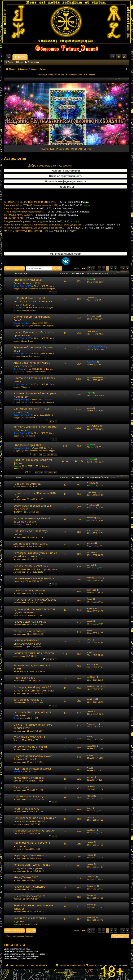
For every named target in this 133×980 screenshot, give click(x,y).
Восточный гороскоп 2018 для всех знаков (33, 507)
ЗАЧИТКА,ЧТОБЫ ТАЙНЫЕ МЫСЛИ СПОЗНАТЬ (30, 211)
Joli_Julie (17, 824)
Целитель (91, 331)
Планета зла (21, 787)
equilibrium (91, 677)
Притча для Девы (24, 678)
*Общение (26, 387)
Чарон (90, 393)
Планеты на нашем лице (29, 590)
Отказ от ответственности (66, 176)
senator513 (92, 590)
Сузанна (90, 297)
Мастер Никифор (22, 323)
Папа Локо (18, 369)
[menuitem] (113, 57)
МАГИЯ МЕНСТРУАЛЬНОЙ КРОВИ (23, 240)
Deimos (17, 740)
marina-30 (91, 664)
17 (45, 454)
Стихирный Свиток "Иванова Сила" (32, 318)
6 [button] (104, 268)
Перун (16, 718)
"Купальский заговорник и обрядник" (67, 149)
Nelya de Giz (19, 615)
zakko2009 (91, 746)
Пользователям (28, 418)
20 (56, 454)
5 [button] (100, 268)
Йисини (90, 842)
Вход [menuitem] (119, 58)
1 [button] (93, 268)
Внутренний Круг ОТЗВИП (30, 445)
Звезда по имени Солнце (29, 631)
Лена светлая (93, 316)
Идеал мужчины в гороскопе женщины (32, 844)
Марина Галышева (95, 377)
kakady (90, 621)
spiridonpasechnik (94, 578)
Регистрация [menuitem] (125, 58)
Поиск (11, 62)
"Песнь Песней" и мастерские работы (24, 221)
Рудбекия (91, 552)
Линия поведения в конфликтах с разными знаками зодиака (35, 819)
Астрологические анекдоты (31, 747)
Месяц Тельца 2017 (26, 877)
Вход (21, 62)
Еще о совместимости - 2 (29, 896)
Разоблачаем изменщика (30, 887)
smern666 (18, 647)
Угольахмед (19, 547)
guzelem (90, 777)
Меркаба (91, 543)
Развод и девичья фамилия (31, 622)
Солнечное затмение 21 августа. (34, 653)
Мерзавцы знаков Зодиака (30, 855)
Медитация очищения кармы (32, 768)
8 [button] (112, 268)
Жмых (89, 652)
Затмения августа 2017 (28, 700)
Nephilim (17, 525)
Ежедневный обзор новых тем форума (25, 231)
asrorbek (90, 565)
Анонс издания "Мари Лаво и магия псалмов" (32, 364)
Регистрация (33, 62)
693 (50, 472)
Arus (15, 656)
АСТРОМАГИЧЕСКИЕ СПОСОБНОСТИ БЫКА (27, 642)
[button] (83, 268)
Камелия (17, 834)
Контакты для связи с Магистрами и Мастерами (35, 428)
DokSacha (91, 877)
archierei (91, 459)
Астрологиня (19, 499)
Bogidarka (91, 483)
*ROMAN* (18, 512)
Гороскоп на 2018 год (27, 484)
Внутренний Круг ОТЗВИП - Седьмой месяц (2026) (31, 215)
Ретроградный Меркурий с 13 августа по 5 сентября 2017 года (34, 689)
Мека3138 (91, 699)
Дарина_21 (92, 886)
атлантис (91, 608)
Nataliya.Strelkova (94, 686)
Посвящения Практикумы (25, 310)
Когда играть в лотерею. (29, 778)
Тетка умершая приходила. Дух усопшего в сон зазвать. (34, 237)
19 (52, 454)
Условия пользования (66, 171)
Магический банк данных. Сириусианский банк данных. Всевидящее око (43, 234)
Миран (90, 279)
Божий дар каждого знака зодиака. (30, 920)
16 (41, 454)
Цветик (90, 711)
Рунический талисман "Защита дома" (33, 349)
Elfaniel (17, 771)
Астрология (15, 158)
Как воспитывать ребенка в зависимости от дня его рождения (35, 567)
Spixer (89, 640)
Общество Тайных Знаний (27, 57)
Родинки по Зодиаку (26, 808)
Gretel (89, 808)
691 (41, 472)
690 (37, 472)
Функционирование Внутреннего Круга (38, 289)
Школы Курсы (27, 341)
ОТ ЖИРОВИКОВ (13, 227)
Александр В (92, 492)
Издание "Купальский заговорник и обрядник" (35, 395)
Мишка (90, 408)
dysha (16, 487)
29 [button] (123, 268)
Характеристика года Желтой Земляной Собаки (32, 520)
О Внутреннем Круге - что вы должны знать (32, 410)
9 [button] (116, 268)
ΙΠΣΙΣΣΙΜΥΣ (19, 308)
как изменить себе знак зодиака (34, 578)
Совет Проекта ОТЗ (23, 286)
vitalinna (90, 796)
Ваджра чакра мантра (16, 218)
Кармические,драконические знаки (32, 667)
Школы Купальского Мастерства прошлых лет (34, 334)
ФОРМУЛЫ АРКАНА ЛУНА (18, 224)
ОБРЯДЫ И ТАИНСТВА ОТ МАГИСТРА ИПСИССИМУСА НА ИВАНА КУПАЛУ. (33, 301)
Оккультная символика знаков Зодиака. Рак (33, 726)
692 (46, 472)
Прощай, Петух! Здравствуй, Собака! (31, 532)
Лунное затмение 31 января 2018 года (35, 495)
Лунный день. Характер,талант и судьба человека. (34, 611)
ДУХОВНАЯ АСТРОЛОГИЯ (29, 737)
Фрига (89, 630)
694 (55, 472)
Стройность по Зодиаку (28, 796)
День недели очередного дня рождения (32, 714)
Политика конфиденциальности (66, 181)
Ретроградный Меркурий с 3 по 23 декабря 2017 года (35, 554)
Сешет (90, 599)
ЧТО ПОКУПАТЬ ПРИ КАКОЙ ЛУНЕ (35, 600)
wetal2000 (91, 917)
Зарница (17, 899)
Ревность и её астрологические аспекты (34, 907)
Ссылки (10, 58)
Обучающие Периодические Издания (37, 326)
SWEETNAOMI (20, 671)
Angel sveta (92, 505)
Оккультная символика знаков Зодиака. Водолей (33, 758)
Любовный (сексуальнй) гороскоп (35, 830)
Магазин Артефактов (30, 356)
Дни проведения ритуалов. (31, 543)
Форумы (52, 57)
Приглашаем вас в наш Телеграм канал (34, 379)
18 (48, 454)
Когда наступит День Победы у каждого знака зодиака (33, 866)
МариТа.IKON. (93, 426)
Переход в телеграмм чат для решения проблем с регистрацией (67, 74)
